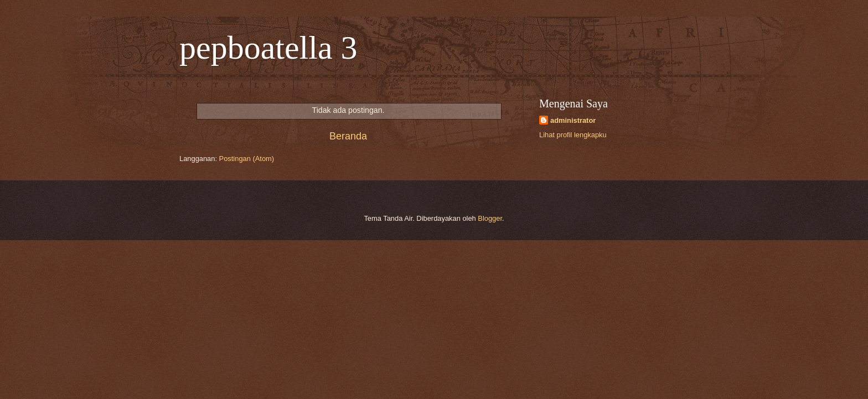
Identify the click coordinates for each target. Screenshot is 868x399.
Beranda (348, 136)
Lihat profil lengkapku (573, 135)
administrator (573, 120)
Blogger (490, 218)
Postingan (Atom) (247, 159)
